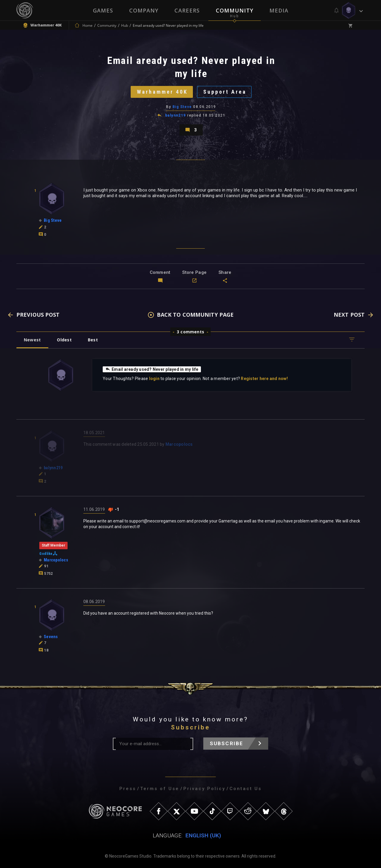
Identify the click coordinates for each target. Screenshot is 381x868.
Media (279, 10)
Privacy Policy (204, 789)
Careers (187, 10)
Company (144, 10)
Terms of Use (160, 789)
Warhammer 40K (162, 92)
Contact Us (246, 789)
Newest (32, 340)
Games (103, 10)
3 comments (190, 332)
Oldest (64, 340)
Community (235, 10)
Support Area (225, 92)
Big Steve (182, 107)
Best (93, 340)
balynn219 (176, 115)
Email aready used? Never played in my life (152, 369)
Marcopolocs (179, 444)
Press (128, 789)
